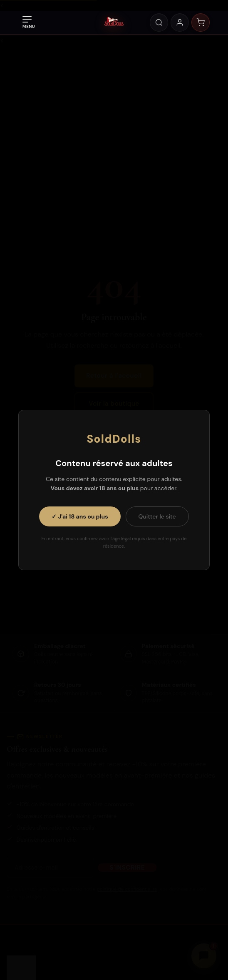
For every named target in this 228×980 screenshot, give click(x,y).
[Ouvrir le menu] (29, 22)
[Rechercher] (159, 22)
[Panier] (201, 22)
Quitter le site (157, 516)
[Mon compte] (180, 22)
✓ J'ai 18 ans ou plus (80, 516)
